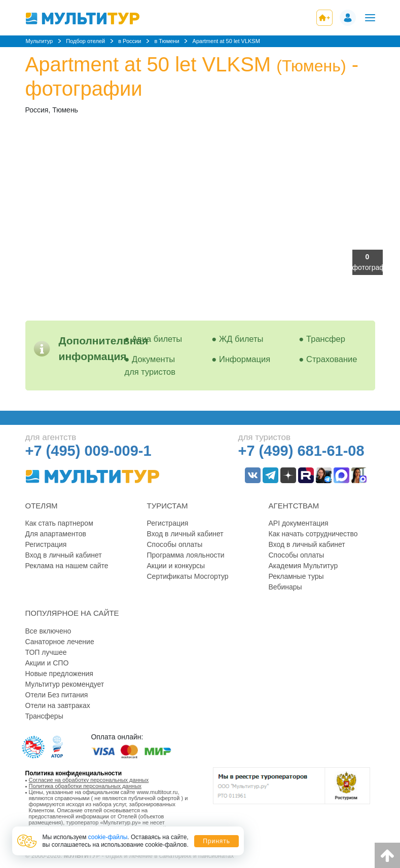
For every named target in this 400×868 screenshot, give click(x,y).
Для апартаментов (56, 534)
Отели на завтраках (58, 705)
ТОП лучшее (46, 652)
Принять (216, 841)
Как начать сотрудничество (313, 534)
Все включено (48, 631)
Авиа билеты (157, 339)
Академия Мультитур (303, 566)
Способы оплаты (175, 544)
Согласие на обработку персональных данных (89, 780)
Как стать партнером (59, 523)
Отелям (42, 506)
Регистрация (46, 544)
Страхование (332, 359)
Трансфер (326, 339)
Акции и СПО (47, 663)
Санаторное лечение (60, 642)
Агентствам (294, 506)
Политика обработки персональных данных (85, 786)
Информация (245, 359)
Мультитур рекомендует (65, 684)
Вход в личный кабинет (64, 555)
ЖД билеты (241, 339)
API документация (299, 523)
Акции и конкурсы (176, 566)
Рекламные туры (296, 576)
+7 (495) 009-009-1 (88, 451)
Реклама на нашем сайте (67, 566)
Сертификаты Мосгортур (188, 576)
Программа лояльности (186, 555)
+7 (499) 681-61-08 (301, 451)
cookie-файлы (108, 837)
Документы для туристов (150, 365)
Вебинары (285, 587)
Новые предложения (59, 674)
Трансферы (44, 716)
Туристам (168, 506)
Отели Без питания (57, 695)
